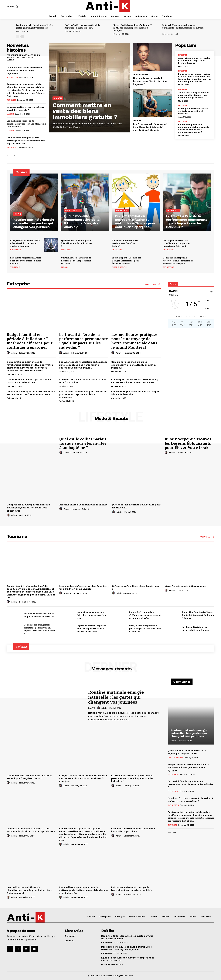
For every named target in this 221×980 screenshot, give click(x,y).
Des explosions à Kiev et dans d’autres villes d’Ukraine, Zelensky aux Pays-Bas (126, 948)
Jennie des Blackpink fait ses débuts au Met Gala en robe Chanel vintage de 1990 (194, 95)
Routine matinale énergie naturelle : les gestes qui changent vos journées (34, 26)
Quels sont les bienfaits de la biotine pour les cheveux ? (136, 506)
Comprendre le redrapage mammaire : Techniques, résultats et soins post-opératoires (29, 508)
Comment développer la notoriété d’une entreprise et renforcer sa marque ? (178, 261)
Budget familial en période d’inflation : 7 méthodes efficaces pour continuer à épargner (132, 28)
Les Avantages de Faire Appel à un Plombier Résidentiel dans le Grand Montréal (150, 127)
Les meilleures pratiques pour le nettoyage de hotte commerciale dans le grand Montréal (26, 141)
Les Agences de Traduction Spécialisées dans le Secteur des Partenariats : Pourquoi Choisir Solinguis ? (83, 365)
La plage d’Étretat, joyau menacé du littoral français (196, 628)
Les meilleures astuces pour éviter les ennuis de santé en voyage (91, 615)
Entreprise (12, 148)
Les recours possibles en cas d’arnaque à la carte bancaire (135, 393)
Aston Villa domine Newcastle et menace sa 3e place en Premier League (194, 60)
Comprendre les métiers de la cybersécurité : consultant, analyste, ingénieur (25, 243)
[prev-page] (18, 37)
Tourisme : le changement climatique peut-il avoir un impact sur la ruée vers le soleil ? (40, 629)
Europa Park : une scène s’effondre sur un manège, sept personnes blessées (145, 615)
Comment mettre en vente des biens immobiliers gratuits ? (25, 108)
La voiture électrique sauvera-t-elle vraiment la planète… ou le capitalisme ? (25, 70)
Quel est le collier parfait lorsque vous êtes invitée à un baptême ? (150, 81)
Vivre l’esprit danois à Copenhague (185, 586)
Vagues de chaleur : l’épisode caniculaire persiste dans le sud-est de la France (91, 628)
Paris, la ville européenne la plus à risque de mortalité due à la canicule (145, 628)
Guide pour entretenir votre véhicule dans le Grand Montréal (193, 111)
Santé (18, 214)
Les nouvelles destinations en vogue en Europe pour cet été (39, 615)
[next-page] (22, 37)
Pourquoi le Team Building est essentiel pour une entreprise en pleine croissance (83, 394)
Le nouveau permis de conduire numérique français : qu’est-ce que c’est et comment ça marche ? (194, 128)
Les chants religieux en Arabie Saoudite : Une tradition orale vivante (26, 261)
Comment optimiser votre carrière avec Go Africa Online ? (125, 243)
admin (14, 353)
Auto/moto (12, 77)
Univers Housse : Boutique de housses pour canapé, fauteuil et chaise (76, 261)
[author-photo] (9, 353)
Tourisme (11, 100)
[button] (13, 7)
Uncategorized (73, 210)
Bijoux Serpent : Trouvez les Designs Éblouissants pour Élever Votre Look (126, 261)
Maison (10, 114)
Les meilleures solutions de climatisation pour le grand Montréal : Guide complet (26, 124)
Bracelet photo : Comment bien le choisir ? (84, 505)
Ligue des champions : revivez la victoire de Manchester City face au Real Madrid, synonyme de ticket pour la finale (195, 78)
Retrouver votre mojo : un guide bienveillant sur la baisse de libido (132, 889)
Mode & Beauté (141, 74)
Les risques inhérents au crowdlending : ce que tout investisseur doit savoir (177, 243)
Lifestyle (183, 55)
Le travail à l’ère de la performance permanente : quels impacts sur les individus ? (183, 28)
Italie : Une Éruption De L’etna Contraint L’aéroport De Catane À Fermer (198, 615)
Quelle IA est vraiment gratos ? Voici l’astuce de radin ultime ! (77, 243)
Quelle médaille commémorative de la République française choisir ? (82, 26)
